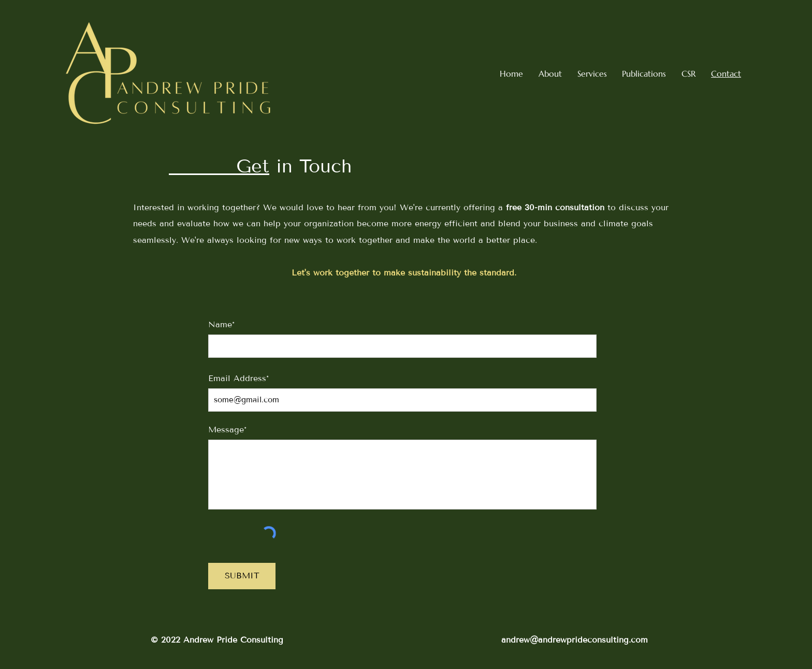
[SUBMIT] (242, 576)
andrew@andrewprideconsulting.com (575, 640)
